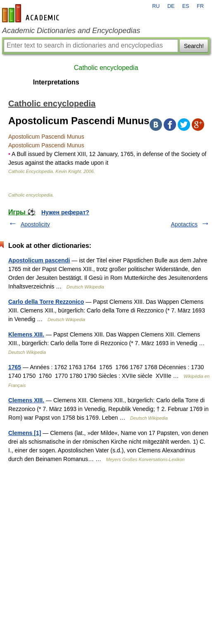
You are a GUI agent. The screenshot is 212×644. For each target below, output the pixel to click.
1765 (15, 367)
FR (200, 6)
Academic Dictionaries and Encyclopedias (71, 31)
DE (171, 6)
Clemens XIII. (26, 400)
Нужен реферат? (65, 212)
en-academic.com (32, 13)
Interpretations (56, 82)
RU (156, 6)
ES (186, 6)
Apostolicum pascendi (39, 260)
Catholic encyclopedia (106, 68)
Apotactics (184, 224)
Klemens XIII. (26, 334)
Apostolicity (35, 224)
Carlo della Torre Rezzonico (46, 302)
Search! (194, 46)
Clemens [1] (25, 433)
